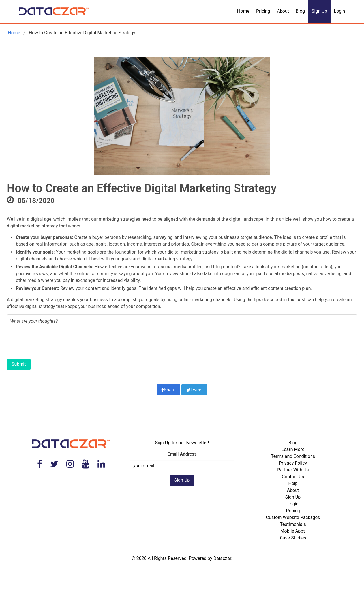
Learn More (293, 449)
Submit (19, 364)
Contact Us (293, 477)
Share (168, 390)
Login (340, 11)
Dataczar (222, 558)
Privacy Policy (293, 463)
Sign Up (319, 11)
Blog (300, 11)
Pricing (263, 11)
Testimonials (293, 524)
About (283, 11)
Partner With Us (293, 470)
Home (243, 11)
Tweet (194, 390)
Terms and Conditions (293, 456)
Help (293, 483)
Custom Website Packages (293, 517)
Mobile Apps (293, 531)
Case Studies (293, 538)
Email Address (182, 454)
